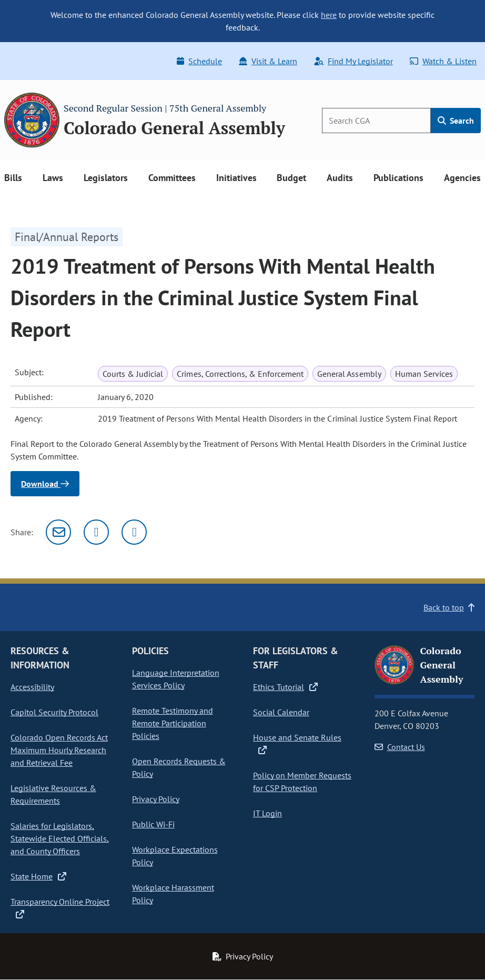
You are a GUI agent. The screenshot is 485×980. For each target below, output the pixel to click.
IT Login (267, 813)
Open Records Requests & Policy (179, 767)
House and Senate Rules (297, 743)
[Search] (376, 121)
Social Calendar (281, 712)
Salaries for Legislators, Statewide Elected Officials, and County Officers (60, 838)
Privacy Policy (156, 799)
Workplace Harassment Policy (173, 894)
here (329, 15)
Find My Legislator (353, 61)
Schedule (199, 61)
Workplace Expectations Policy (175, 856)
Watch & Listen (443, 61)
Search (456, 121)
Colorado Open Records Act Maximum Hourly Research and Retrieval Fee (59, 750)
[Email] (58, 532)
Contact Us (400, 747)
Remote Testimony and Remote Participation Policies (173, 723)
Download (45, 484)
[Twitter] (96, 532)
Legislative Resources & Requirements (53, 794)
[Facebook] (134, 532)
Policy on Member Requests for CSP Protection (302, 782)
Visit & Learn (268, 61)
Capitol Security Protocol (54, 712)
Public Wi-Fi (153, 824)
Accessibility (32, 687)
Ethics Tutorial (285, 687)
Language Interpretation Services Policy (176, 679)
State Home (38, 876)
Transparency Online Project (60, 907)
